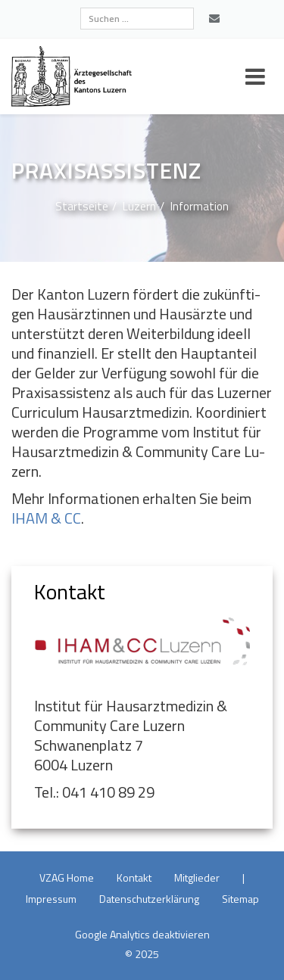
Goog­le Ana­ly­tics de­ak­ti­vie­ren (142, 934)
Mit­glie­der (197, 877)
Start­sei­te (82, 206)
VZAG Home (67, 877)
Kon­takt (134, 877)
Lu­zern (139, 206)
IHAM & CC (46, 518)
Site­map (240, 899)
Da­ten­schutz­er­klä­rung (149, 899)
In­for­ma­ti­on (200, 206)
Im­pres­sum (51, 899)
